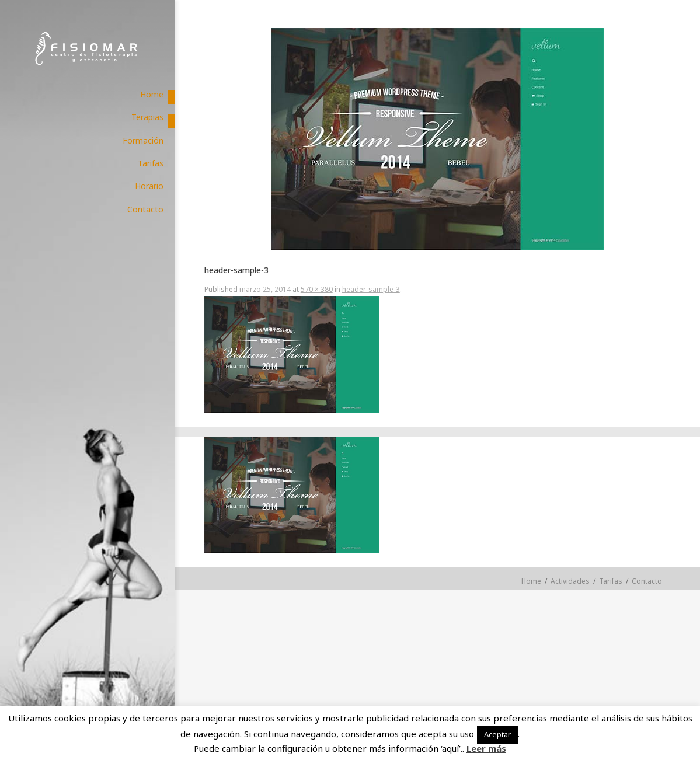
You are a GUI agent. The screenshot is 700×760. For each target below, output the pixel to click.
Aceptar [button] (497, 734)
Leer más (486, 748)
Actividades (570, 581)
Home (531, 581)
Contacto (647, 581)
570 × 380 (317, 289)
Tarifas (611, 581)
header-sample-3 (371, 289)
